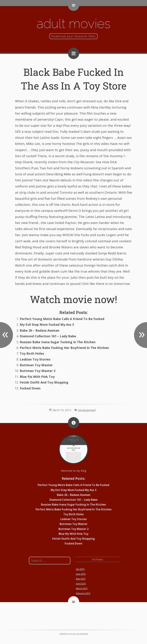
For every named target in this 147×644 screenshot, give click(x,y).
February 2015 (83, 593)
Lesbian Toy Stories (35, 359)
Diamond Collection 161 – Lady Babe (48, 336)
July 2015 (80, 569)
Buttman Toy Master (36, 365)
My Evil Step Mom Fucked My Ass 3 (47, 325)
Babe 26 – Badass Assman (40, 330)
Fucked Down (30, 388)
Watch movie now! (73, 299)
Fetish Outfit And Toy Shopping (44, 382)
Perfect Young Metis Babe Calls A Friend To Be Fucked (62, 319)
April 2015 (81, 584)
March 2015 (82, 589)
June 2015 (81, 574)
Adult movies (73, 23)
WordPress (84, 634)
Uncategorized (87, 410)
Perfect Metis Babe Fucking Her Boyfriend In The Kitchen (64, 348)
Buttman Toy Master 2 (38, 371)
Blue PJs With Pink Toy (37, 377)
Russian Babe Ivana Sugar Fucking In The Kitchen (58, 342)
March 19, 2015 (62, 410)
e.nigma (72, 634)
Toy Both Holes (32, 353)
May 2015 (81, 579)
